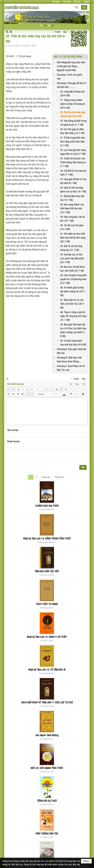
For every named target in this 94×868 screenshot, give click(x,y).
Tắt (71, 384)
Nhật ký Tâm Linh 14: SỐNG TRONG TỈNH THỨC (47, 539)
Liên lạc (77, 2)
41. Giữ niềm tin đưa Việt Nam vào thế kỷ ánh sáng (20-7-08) (73, 238)
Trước (58, 32)
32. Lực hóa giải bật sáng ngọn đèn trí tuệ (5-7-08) (73, 152)
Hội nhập (67, 2)
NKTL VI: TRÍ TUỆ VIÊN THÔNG (68, 57)
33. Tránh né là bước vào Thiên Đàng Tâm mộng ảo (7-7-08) (73, 162)
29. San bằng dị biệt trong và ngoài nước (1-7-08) (73, 123)
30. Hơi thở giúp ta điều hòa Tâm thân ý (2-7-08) (72, 131)
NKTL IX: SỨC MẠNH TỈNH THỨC (47, 768)
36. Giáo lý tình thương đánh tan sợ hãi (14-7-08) (73, 190)
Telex (77, 384)
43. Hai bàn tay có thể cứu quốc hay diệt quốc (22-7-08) (72, 258)
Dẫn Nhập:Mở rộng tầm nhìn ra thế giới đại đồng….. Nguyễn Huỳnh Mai (71, 66)
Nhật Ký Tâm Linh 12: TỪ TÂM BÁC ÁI (47, 670)
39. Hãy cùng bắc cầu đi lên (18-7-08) (72, 219)
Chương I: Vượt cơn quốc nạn (70, 77)
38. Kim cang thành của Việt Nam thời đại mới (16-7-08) (72, 208)
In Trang (7, 379)
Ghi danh (56, 2)
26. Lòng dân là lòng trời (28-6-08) (72, 93)
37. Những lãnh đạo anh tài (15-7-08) (72, 198)
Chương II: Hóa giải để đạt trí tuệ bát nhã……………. (71, 85)
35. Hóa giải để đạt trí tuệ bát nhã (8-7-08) (73, 181)
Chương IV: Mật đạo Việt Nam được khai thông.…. (69, 359)
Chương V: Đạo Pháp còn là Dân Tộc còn (71, 368)
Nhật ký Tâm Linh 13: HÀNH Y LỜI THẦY (47, 637)
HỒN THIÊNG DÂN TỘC (47, 834)
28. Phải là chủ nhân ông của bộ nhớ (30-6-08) (73, 114)
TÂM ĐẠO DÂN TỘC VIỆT (47, 571)
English (87, 2)
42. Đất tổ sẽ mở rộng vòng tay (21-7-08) (71, 248)
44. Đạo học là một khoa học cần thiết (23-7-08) (72, 269)
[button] (84, 7)
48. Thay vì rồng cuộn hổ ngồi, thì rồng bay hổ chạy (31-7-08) (73, 316)
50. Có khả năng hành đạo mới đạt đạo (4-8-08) (73, 343)
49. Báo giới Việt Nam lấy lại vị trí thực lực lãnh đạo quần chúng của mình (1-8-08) (73, 330)
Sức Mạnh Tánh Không (47, 735)
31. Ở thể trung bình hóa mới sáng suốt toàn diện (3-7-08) (72, 142)
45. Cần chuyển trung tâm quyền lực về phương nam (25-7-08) (73, 279)
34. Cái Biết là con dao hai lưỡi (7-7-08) (73, 173)
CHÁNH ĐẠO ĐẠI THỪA (47, 506)
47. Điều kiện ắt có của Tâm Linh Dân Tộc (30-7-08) (73, 304)
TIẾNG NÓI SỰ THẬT (47, 801)
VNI (84, 384)
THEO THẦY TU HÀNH (47, 604)
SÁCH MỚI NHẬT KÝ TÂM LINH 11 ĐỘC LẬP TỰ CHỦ (47, 702)
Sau (65, 32)
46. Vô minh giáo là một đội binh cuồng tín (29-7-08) (73, 291)
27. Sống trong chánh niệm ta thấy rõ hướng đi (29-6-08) (73, 104)
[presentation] (29, 457)
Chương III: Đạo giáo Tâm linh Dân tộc (72, 351)
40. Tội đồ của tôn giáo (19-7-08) (72, 227)
